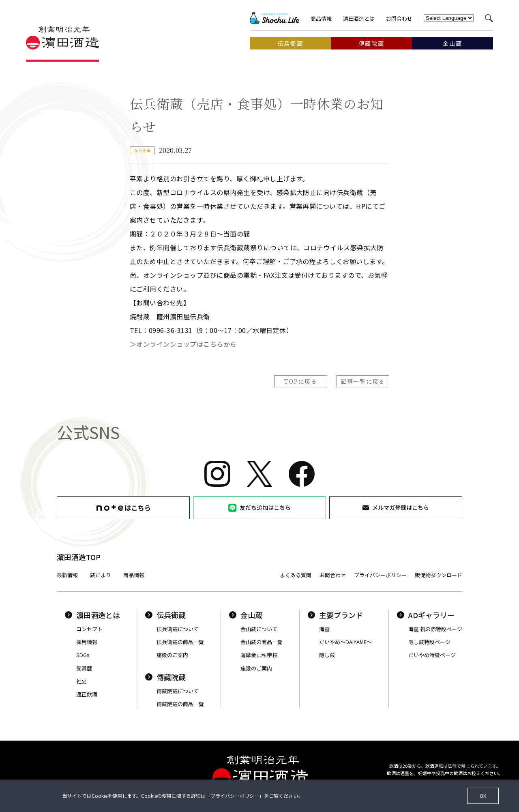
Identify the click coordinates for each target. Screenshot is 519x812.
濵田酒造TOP (79, 557)
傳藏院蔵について (178, 691)
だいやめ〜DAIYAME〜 (345, 642)
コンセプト (89, 629)
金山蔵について (259, 629)
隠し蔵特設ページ (429, 642)
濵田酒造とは (359, 18)
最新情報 (67, 575)
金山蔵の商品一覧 (262, 642)
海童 (324, 629)
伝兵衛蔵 (165, 615)
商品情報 (321, 18)
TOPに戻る (301, 381)
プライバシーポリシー (380, 575)
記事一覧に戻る (363, 381)
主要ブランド (335, 615)
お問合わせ (399, 18)
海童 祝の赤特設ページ (435, 629)
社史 (81, 681)
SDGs (83, 655)
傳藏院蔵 (165, 677)
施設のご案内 (172, 655)
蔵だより (101, 575)
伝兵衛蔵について (178, 629)
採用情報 (87, 642)
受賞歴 (84, 668)
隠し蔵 (327, 655)
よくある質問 (296, 575)
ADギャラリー (426, 615)
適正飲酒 (87, 694)
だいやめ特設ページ (432, 655)
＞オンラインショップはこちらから (183, 344)
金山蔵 (246, 615)
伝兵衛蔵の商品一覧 (180, 642)
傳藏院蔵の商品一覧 (180, 704)
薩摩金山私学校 (259, 655)
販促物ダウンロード (439, 575)
